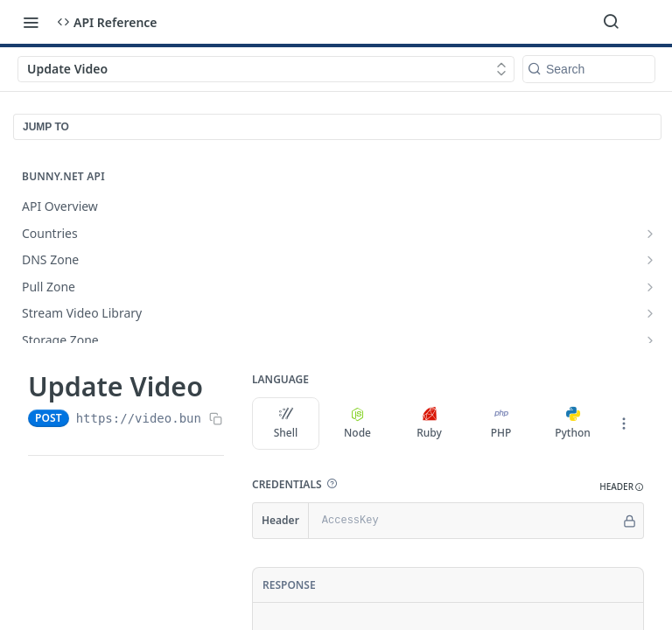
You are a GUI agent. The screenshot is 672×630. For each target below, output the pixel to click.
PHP (501, 423)
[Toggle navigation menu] (31, 22)
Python (573, 423)
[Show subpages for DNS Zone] (650, 260)
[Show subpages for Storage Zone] (650, 340)
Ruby (429, 423)
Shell (286, 423)
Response (289, 585)
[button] (332, 484)
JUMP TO (46, 127)
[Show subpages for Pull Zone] (650, 287)
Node (357, 423)
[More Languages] (624, 423)
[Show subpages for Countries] (650, 234)
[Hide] (630, 521)
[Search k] (589, 69)
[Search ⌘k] (611, 22)
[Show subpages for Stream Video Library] (650, 313)
